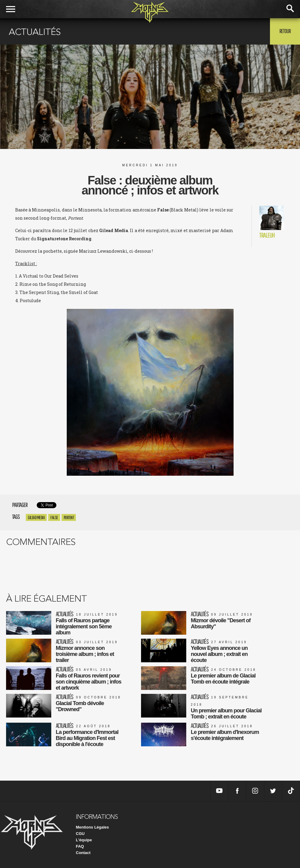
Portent (69, 517)
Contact (83, 853)
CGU (80, 834)
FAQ (80, 846)
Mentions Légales (92, 827)
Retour (285, 31)
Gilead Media (36, 517)
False (54, 517)
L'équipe (84, 840)
